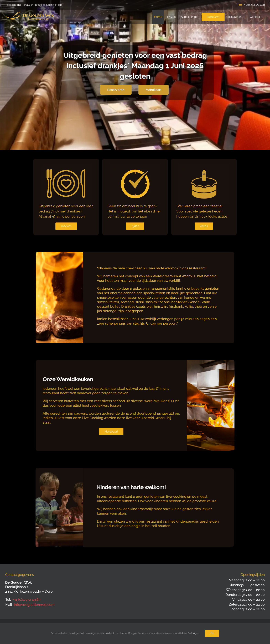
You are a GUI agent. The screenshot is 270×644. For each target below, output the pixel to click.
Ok (212, 633)
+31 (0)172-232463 (26, 600)
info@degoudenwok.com (34, 605)
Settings (194, 633)
